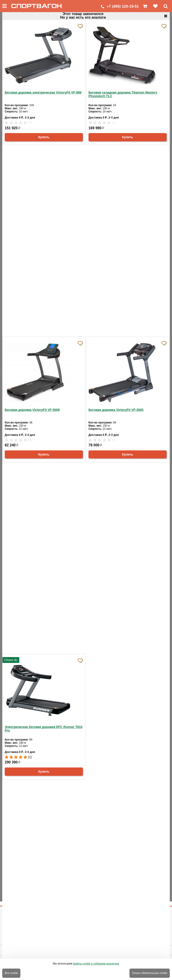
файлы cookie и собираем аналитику (96, 964)
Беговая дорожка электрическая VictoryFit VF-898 (43, 92)
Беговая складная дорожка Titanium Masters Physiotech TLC (123, 94)
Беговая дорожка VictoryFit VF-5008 (32, 410)
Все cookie (11, 973)
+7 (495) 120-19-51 (123, 6)
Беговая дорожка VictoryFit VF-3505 (116, 410)
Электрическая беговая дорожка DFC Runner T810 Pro (44, 729)
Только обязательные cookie (150, 973)
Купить (44, 137)
